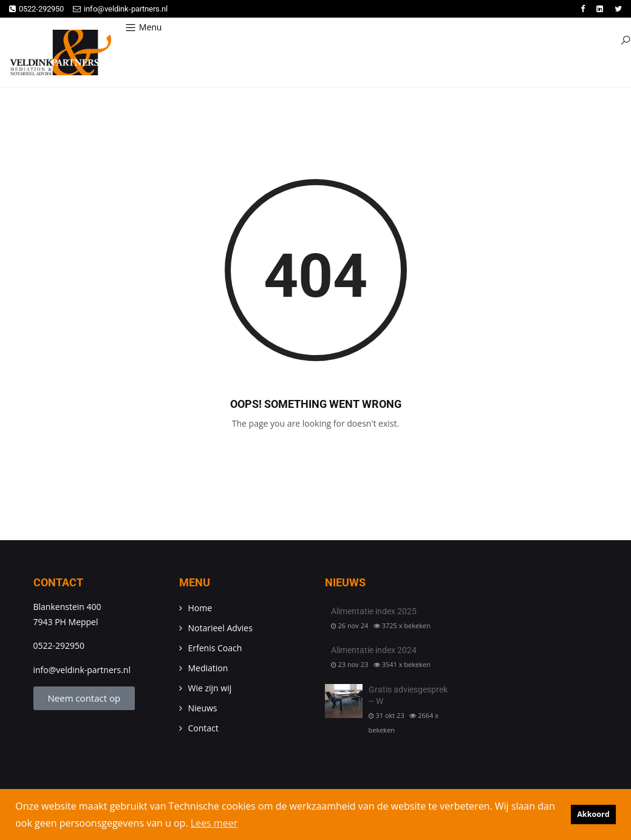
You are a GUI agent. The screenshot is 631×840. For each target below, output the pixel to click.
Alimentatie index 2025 (374, 611)
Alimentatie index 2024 (374, 650)
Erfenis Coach (215, 648)
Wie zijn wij (210, 688)
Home (200, 608)
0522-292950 (36, 9)
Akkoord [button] (593, 814)
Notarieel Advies (220, 628)
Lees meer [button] (214, 823)
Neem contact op (84, 698)
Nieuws (203, 708)
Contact (203, 728)
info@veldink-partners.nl (120, 9)
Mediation (208, 668)
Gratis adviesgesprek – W (408, 696)
